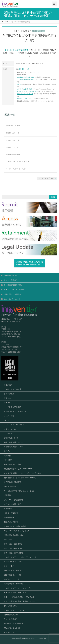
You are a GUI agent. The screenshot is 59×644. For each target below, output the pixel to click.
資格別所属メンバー (12, 438)
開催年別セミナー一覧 (13, 575)
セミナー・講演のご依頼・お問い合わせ (19, 597)
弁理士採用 (8, 508)
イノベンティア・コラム (13, 561)
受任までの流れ (10, 486)
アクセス (7, 398)
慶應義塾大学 (21, 77)
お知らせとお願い (11, 606)
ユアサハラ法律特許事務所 (25, 80)
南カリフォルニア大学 (23, 91)
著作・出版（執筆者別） (13, 548)
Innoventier (26, 638)
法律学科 (32, 77)
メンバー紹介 (9, 416)
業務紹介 (7, 451)
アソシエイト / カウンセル (14, 425)
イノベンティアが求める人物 (15, 526)
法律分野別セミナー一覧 (13, 155)
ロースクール (34, 91)
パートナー (8, 420)
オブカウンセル (10, 429)
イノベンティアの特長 (13, 389)
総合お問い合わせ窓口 (13, 628)
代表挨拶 (7, 402)
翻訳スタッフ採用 (11, 522)
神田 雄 (25, 69)
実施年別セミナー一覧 (13, 140)
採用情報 (7, 495)
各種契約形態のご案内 (13, 464)
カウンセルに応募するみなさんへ (17, 531)
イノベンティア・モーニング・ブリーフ (18, 162)
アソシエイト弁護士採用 (13, 500)
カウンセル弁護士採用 (13, 504)
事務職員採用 (9, 517)
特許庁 (19, 84)
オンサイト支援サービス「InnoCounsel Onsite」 (23, 473)
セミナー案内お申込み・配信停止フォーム (20, 601)
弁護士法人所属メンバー (13, 442)
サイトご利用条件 (11, 280)
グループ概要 (9, 394)
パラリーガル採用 (11, 513)
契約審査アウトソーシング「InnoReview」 (20, 478)
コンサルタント (10, 433)
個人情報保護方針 (11, 275)
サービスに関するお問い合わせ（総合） (19, 491)
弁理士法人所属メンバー (13, 447)
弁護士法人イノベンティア (25, 94)
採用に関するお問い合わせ (14, 535)
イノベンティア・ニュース (14, 610)
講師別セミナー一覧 (12, 147)
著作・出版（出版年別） (13, 544)
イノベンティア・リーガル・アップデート (20, 557)
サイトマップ (9, 632)
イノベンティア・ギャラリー (15, 411)
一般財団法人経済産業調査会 (16, 50)
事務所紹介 (8, 385)
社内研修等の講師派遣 (13, 482)
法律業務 (7, 456)
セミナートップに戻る (46, 178)
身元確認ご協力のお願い (13, 285)
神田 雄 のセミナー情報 (13, 126)
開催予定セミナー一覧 (13, 133)
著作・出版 (8, 539)
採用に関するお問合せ (13, 294)
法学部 (27, 77)
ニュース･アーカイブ (12, 299)
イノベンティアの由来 (13, 407)
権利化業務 (8, 460)
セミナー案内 (9, 566)
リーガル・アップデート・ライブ (16, 169)
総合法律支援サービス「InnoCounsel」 (19, 469)
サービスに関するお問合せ (14, 289)
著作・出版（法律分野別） (14, 553)
